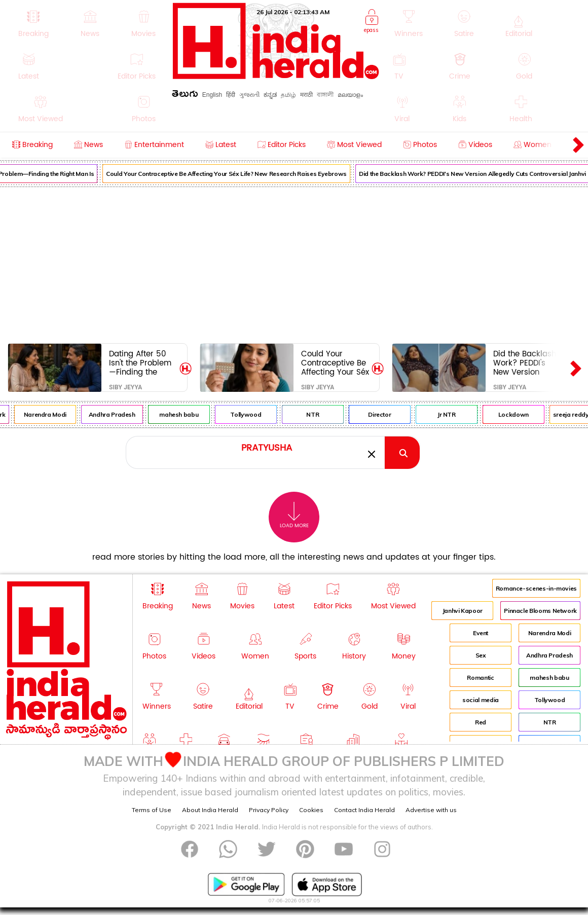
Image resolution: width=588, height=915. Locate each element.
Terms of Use (152, 810)
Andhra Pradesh (123, 414)
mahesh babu (190, 414)
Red (481, 722)
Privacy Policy (269, 810)
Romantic (480, 678)
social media (481, 700)
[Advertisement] (294, 263)
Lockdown (524, 414)
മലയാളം (350, 95)
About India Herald (210, 810)
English (212, 95)
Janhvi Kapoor (463, 611)
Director (391, 414)
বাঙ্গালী (325, 95)
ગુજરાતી (249, 95)
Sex (481, 655)
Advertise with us (431, 810)
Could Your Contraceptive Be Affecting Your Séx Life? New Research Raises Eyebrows (237, 174)
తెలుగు (185, 96)
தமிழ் (288, 95)
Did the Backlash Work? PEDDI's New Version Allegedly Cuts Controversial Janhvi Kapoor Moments (525, 363)
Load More (294, 515)
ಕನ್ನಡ (270, 95)
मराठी (306, 95)
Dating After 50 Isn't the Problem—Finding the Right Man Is (140, 363)
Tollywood (257, 414)
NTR (324, 414)
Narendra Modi (56, 414)
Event (481, 633)
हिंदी (231, 95)
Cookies (311, 810)
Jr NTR (457, 414)
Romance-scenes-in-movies (536, 588)
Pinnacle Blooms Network (540, 611)
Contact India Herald (364, 810)
